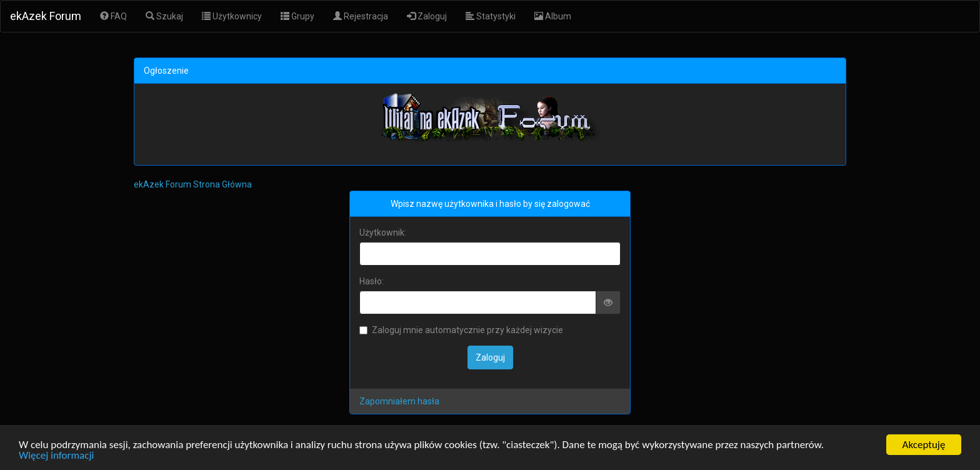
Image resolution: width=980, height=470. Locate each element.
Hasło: (372, 281)
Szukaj (164, 16)
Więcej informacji (56, 456)
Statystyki (491, 16)
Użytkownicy (232, 16)
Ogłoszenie (166, 71)
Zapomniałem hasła (399, 401)
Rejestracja (361, 16)
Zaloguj (427, 16)
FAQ (113, 16)
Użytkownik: (383, 232)
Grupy (297, 16)
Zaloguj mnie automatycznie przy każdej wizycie (461, 330)
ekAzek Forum (46, 16)
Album (553, 16)
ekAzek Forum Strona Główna (193, 184)
